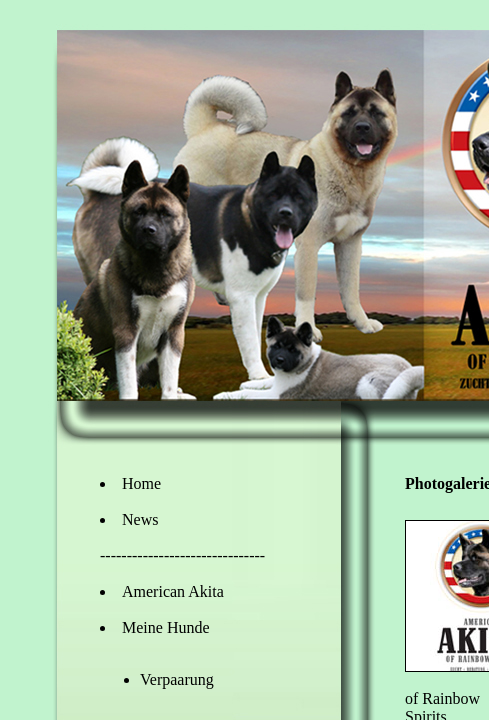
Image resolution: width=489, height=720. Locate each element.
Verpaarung (177, 679)
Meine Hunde (166, 627)
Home (141, 483)
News (140, 519)
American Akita (173, 591)
